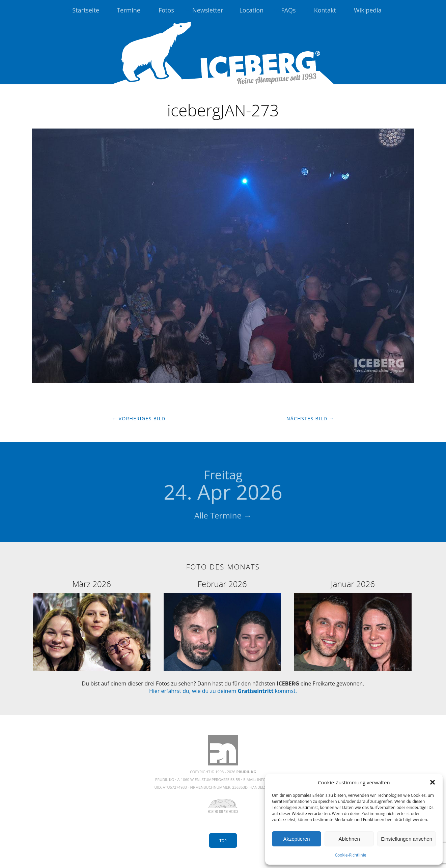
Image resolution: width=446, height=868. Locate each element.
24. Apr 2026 (223, 486)
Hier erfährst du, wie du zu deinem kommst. (223, 691)
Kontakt (325, 10)
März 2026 (92, 584)
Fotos (166, 10)
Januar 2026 (353, 584)
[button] (433, 782)
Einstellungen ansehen (407, 839)
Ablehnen (349, 839)
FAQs (288, 10)
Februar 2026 (222, 584)
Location (251, 10)
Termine (129, 10)
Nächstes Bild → (310, 418)
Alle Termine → (223, 515)
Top (223, 841)
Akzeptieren (296, 839)
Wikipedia (368, 10)
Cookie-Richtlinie (351, 855)
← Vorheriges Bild (139, 418)
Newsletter (208, 10)
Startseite (86, 10)
